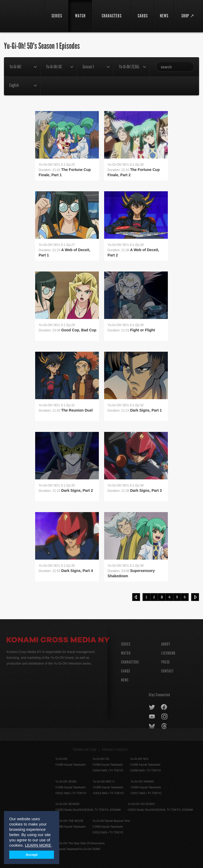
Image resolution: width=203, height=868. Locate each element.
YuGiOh (23, 16)
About (166, 644)
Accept (32, 855)
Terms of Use (85, 750)
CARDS (126, 671)
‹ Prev (136, 597)
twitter (152, 707)
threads (165, 726)
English (14, 85)
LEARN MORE (38, 845)
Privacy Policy (115, 750)
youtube (152, 717)
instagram (165, 717)
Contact (167, 671)
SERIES (126, 644)
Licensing (168, 653)
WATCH (126, 653)
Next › (195, 597)
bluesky (152, 726)
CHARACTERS (130, 662)
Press (165, 662)
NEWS (125, 680)
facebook (164, 707)
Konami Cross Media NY (58, 641)
